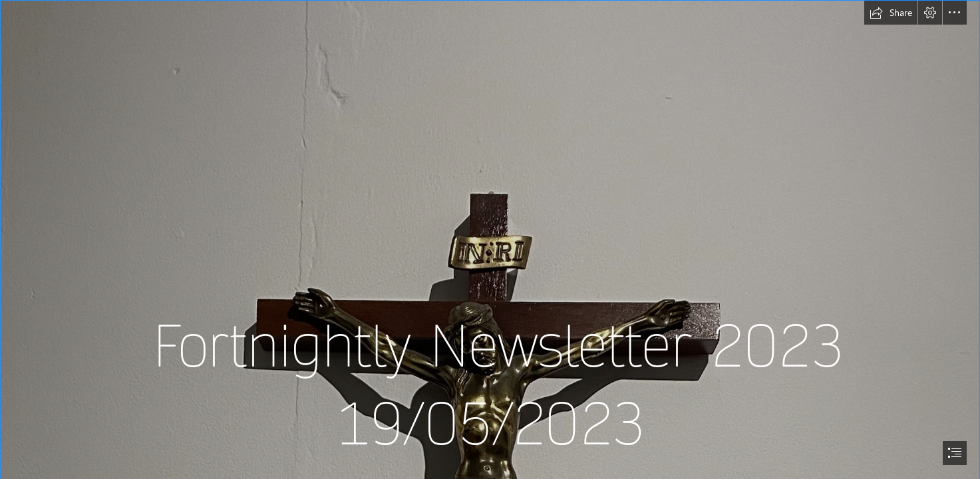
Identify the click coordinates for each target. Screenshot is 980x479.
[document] (490, 239)
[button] (891, 13)
